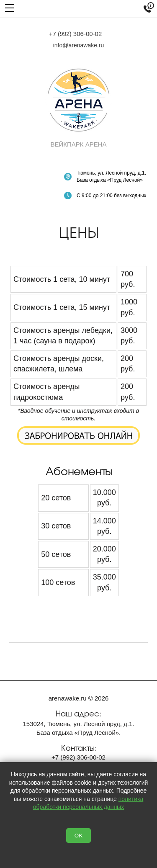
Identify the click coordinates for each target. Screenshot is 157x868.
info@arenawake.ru (79, 45)
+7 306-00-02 (76, 34)
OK (78, 836)
